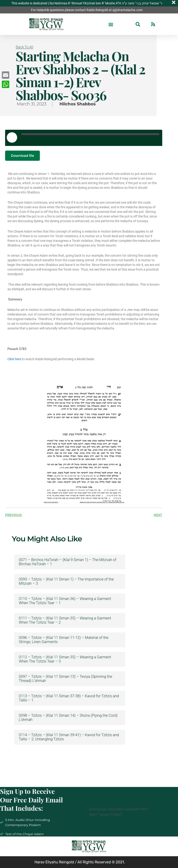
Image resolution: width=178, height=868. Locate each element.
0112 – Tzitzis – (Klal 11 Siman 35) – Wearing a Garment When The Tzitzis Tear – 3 (65, 659)
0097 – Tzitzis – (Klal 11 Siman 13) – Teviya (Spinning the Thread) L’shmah (65, 679)
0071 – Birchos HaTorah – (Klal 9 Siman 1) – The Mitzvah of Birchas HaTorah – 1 (68, 562)
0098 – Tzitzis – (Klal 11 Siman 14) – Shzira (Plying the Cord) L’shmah (68, 718)
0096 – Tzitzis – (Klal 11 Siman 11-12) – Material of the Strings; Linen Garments (64, 640)
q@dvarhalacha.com (127, 10)
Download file (22, 156)
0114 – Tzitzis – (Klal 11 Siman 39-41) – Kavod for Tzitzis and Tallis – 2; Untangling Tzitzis (69, 737)
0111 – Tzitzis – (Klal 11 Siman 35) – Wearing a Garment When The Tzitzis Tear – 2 (65, 620)
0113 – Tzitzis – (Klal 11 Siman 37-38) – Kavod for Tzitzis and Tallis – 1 (69, 698)
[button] (111, 24)
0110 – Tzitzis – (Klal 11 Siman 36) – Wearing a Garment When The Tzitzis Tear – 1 (65, 601)
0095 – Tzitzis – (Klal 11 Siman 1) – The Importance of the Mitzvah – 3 (66, 581)
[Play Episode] (12, 137)
